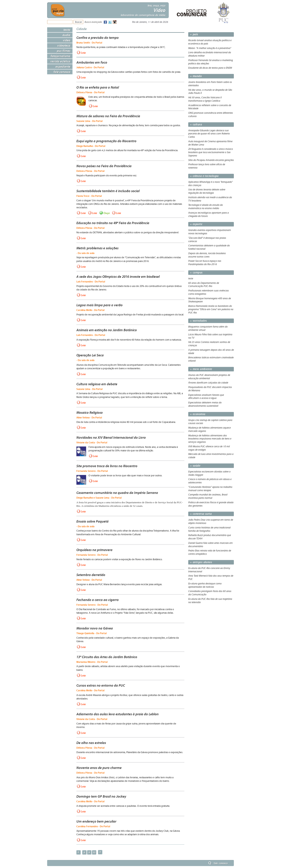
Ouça (107, 213)
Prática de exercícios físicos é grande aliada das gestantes (211, 504)
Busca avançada (93, 22)
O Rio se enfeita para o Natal (98, 87)
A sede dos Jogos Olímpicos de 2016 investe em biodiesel (118, 277)
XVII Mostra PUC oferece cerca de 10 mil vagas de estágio (209, 448)
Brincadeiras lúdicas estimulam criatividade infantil (211, 359)
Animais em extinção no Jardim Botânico (107, 330)
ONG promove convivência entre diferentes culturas (211, 115)
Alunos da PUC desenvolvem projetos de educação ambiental (209, 377)
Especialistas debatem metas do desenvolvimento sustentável (205, 404)
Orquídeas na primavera (94, 550)
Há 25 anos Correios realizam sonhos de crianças (209, 344)
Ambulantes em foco (92, 62)
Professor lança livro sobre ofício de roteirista (207, 166)
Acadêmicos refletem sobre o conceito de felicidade (210, 107)
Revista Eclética (60, 61)
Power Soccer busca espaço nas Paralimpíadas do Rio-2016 (205, 263)
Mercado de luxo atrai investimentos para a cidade (211, 456)
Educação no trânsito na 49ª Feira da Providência (113, 223)
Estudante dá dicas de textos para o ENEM (210, 68)
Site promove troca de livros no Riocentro (107, 466)
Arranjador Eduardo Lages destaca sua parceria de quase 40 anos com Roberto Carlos (209, 134)
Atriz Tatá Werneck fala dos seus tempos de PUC (211, 577)
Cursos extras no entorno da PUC (101, 685)
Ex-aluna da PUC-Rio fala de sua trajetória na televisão (210, 601)
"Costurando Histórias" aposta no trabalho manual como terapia (210, 489)
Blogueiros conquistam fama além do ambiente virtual (208, 328)
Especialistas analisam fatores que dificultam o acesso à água (206, 397)
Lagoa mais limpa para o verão (99, 305)
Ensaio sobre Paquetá (92, 521)
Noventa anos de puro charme (99, 768)
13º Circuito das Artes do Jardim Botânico (107, 657)
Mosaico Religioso (90, 413)
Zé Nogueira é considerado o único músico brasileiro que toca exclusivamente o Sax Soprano (211, 152)
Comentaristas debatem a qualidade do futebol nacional (209, 247)
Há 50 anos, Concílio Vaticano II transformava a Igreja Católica (205, 99)
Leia (83, 53)
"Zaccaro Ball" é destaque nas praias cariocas (207, 240)
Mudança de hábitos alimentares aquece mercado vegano (209, 429)
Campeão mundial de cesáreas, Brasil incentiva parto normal (208, 496)
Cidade (82, 29)
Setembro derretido (91, 575)
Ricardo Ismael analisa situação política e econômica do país (210, 42)
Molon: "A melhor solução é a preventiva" (210, 48)
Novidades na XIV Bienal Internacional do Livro (111, 438)
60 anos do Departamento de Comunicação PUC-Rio (204, 285)
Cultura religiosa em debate (97, 384)
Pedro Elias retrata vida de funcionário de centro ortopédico (210, 552)
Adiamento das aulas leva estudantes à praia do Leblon (118, 714)
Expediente (63, 67)
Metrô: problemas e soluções (97, 248)
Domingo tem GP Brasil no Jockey (101, 796)
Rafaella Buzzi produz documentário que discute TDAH (210, 537)
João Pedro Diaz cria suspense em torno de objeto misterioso (211, 521)
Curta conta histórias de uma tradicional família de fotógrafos (209, 529)
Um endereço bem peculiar (96, 821)
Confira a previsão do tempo (98, 38)
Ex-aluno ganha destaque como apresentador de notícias (205, 585)
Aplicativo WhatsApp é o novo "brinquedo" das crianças (210, 184)
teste (191, 279)
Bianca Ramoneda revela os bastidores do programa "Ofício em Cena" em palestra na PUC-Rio (211, 309)
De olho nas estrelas (91, 743)
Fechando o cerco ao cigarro (98, 600)
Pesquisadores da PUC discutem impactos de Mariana (210, 389)
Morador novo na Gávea (95, 628)
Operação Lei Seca (90, 355)
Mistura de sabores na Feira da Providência (108, 116)
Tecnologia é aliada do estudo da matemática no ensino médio (205, 207)
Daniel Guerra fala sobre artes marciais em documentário (210, 545)
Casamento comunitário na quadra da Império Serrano (117, 493)
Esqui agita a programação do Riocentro (106, 141)
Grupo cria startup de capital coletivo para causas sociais (210, 422)
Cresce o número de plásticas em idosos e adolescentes (210, 481)
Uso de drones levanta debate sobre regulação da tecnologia (207, 191)
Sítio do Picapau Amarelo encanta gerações (211, 160)
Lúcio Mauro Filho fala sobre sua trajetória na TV (210, 336)
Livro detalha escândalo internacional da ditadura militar (210, 54)
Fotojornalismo (61, 56)
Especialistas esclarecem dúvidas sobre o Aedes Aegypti (209, 473)
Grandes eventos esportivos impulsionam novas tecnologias (210, 232)
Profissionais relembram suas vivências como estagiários (209, 292)
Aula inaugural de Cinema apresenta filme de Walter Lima (210, 143)
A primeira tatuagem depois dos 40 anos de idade (211, 352)
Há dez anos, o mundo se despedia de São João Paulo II (210, 92)
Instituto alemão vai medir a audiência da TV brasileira (210, 199)
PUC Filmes (64, 51)
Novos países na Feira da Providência (104, 166)
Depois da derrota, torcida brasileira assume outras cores (207, 255)
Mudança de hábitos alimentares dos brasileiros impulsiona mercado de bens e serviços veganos (210, 439)
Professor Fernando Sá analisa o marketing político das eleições (211, 62)
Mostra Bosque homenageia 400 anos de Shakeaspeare (210, 300)
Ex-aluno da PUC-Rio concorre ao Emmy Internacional (209, 570)
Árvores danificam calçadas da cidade (208, 383)
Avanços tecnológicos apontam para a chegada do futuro (209, 214)
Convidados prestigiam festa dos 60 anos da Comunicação (210, 593)
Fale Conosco (62, 72)
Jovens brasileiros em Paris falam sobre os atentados (210, 84)
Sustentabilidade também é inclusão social (108, 191)
